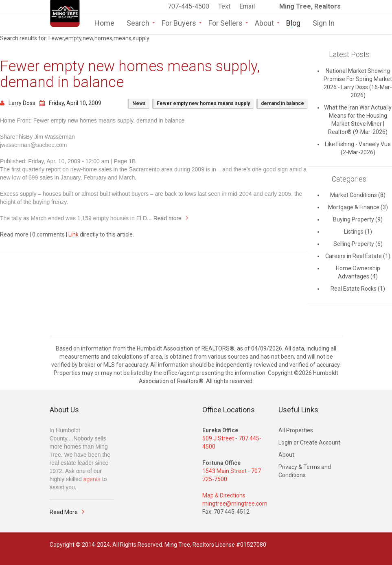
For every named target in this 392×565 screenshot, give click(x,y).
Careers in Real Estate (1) (358, 256)
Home (104, 22)
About (264, 22)
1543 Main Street (224, 471)
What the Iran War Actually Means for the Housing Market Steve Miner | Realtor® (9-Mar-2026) (358, 120)
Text (225, 6)
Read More (64, 512)
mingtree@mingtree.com (235, 504)
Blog (293, 22)
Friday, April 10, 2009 (70, 103)
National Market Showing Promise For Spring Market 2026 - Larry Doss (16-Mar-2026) (358, 83)
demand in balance (283, 103)
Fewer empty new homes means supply (203, 103)
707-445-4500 (188, 6)
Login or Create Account (309, 442)
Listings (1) (358, 232)
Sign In (324, 22)
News (139, 103)
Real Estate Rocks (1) (358, 289)
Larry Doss (18, 103)
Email (247, 6)
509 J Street (218, 438)
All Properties (296, 430)
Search (138, 22)
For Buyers (179, 22)
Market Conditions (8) (358, 195)
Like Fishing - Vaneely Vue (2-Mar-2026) (358, 148)
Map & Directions (224, 495)
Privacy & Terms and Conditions (305, 471)
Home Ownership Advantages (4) (358, 272)
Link (73, 234)
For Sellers (226, 22)
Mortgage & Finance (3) (358, 207)
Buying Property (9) (358, 219)
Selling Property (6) (358, 244)
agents (92, 479)
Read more (168, 218)
